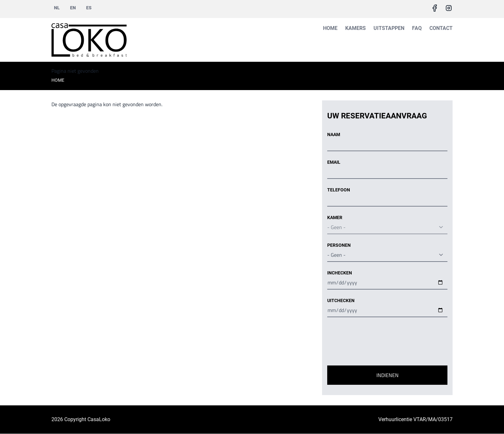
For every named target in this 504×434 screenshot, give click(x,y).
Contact (441, 28)
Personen (339, 245)
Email (334, 162)
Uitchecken (341, 300)
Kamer (335, 217)
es (89, 8)
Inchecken (340, 273)
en (73, 8)
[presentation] (376, 343)
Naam (334, 134)
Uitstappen (389, 28)
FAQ (417, 28)
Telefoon (339, 190)
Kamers (355, 28)
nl (57, 8)
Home (330, 28)
